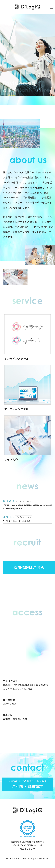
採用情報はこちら (29, 567)
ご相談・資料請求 (27, 784)
